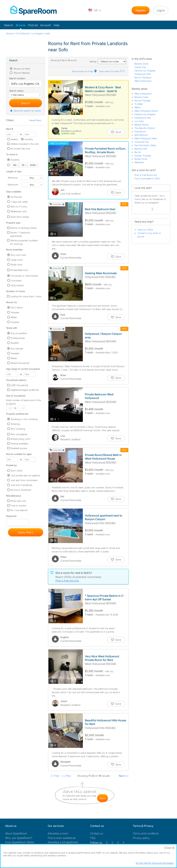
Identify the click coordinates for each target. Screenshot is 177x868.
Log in (161, 10)
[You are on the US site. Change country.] (95, 10)
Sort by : (108, 62)
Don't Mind (17, 308)
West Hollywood (143, 81)
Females (15, 312)
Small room (17, 265)
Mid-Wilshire (141, 135)
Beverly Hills (141, 149)
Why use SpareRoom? (19, 838)
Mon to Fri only (19, 207)
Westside (139, 162)
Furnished (16, 281)
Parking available (19, 444)
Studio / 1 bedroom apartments (20, 234)
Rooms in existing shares (24, 228)
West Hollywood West (146, 138)
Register (141, 10)
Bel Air (138, 152)
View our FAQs (145, 230)
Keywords (11, 517)
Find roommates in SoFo (147, 178)
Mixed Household (20, 363)
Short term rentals (20, 217)
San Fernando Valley (145, 145)
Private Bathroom (19, 270)
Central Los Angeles (145, 71)
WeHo (138, 107)
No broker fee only (20, 149)
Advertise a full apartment (63, 842)
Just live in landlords (22, 485)
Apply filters (26, 532)
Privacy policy (141, 838)
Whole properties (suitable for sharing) (24, 242)
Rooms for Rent (22, 69)
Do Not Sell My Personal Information (155, 863)
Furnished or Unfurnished (24, 276)
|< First (55, 776)
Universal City (142, 142)
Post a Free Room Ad (146, 175)
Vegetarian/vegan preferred (25, 390)
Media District (142, 125)
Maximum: (13, 185)
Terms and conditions (146, 833)
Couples (15, 322)
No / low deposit (19, 510)
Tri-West (139, 104)
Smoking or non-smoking (24, 419)
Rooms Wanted (21, 73)
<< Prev (66, 776)
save (103, 798)
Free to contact (18, 506)
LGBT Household (19, 385)
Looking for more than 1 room (26, 296)
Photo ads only (18, 501)
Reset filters (35, 120)
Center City (140, 67)
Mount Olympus (143, 77)
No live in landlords (21, 490)
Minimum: (13, 178)
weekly (14, 139)
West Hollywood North (146, 111)
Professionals (18, 338)
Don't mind (16, 471)
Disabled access (19, 448)
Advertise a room (58, 833)
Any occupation (19, 333)
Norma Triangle (142, 101)
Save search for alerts (112, 71)
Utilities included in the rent (25, 144)
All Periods (16, 197)
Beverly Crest (141, 64)
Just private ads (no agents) (25, 475)
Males (14, 317)
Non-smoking (18, 429)
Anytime (15, 160)
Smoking (15, 424)
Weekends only (19, 211)
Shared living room (20, 439)
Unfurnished (17, 285)
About (16, 833)
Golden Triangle (143, 156)
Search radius (16, 91)
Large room (17, 260)
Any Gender (17, 349)
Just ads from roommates (24, 480)
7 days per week (19, 202)
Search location (17, 78)
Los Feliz (139, 121)
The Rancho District (145, 128)
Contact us (97, 833)
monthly (29, 139)
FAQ (93, 838)
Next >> (124, 776)
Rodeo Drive (141, 159)
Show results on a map (85, 71)
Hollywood (140, 131)
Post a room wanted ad (62, 838)
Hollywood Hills (143, 74)
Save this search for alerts (25, 111)
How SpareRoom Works (20, 842)
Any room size (18, 255)
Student (15, 343)
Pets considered (19, 434)
